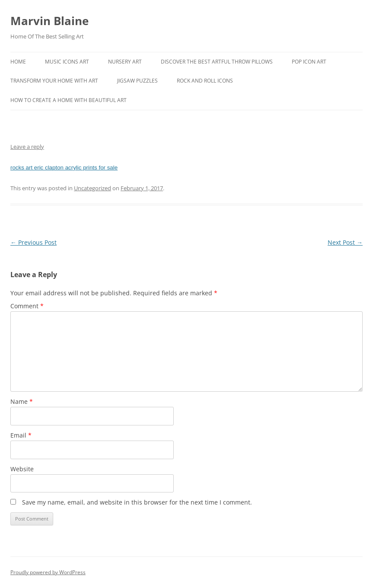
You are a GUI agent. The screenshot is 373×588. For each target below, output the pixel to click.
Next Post (345, 242)
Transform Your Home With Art (54, 81)
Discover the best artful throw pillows (217, 62)
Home (18, 62)
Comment (27, 306)
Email (21, 435)
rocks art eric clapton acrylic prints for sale (64, 168)
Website (22, 469)
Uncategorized (92, 188)
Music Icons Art (67, 62)
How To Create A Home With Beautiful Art (69, 100)
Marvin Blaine (49, 21)
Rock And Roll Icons (205, 81)
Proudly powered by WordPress (48, 572)
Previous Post (33, 242)
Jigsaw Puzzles (137, 81)
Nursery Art (125, 62)
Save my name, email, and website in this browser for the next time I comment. (137, 502)
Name (22, 401)
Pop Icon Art (309, 62)
